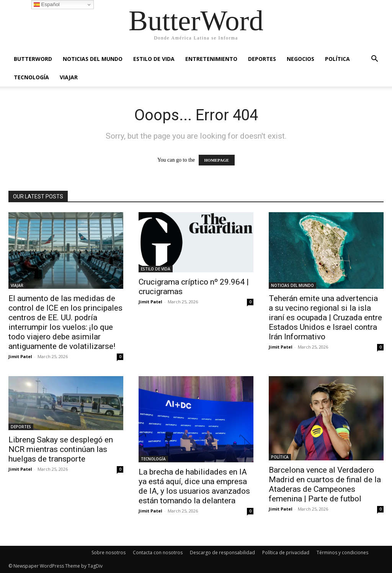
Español (47, 5)
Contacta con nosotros (158, 553)
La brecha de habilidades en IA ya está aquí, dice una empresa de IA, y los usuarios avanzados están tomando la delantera (194, 486)
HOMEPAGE (217, 160)
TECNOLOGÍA (31, 77)
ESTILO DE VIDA (154, 59)
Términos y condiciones (342, 553)
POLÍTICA (337, 59)
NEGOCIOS (301, 59)
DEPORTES (262, 59)
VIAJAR (69, 77)
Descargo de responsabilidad (222, 553)
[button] (374, 60)
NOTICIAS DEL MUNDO (93, 59)
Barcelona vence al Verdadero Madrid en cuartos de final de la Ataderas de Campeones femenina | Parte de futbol (325, 484)
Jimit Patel (20, 356)
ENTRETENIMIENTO (211, 59)
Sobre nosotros (109, 553)
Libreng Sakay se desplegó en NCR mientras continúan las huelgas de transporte (61, 449)
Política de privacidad (286, 553)
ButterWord (33, 59)
